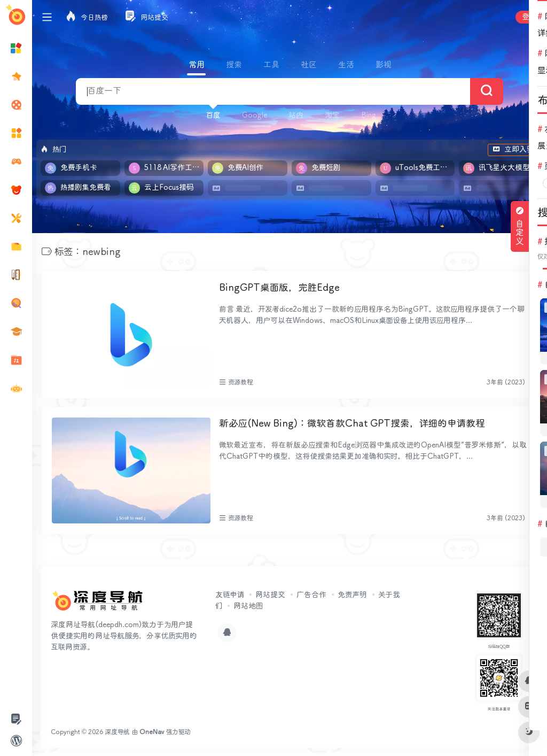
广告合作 (311, 595)
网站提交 (270, 595)
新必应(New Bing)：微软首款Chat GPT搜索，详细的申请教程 (352, 423)
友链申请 (230, 595)
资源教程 (241, 382)
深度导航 (117, 732)
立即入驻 (513, 150)
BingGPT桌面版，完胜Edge (279, 288)
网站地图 (248, 606)
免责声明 (352, 595)
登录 (529, 17)
